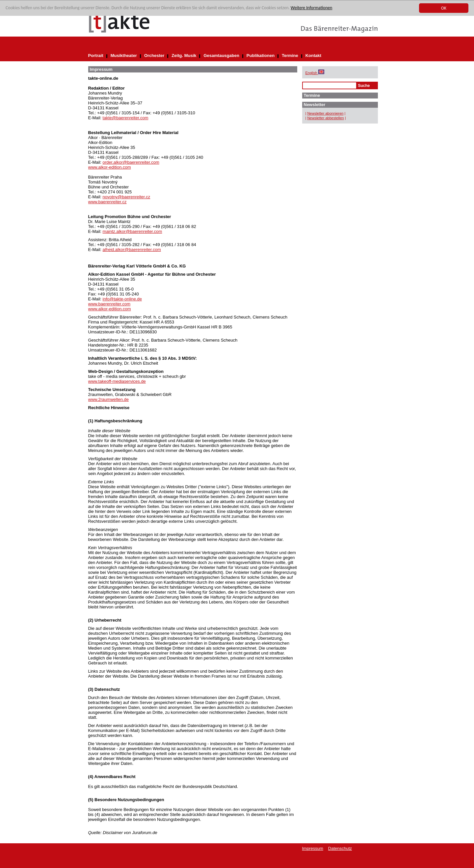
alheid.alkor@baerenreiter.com (132, 250)
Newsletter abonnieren (325, 113)
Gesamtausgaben (221, 56)
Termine (290, 56)
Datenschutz (340, 848)
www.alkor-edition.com (110, 167)
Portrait (96, 56)
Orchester (154, 56)
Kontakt (313, 56)
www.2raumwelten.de (109, 399)
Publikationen (261, 56)
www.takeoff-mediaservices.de (117, 381)
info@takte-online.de (122, 299)
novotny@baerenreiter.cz (127, 197)
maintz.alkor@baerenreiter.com (132, 231)
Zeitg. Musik (184, 56)
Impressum (313, 848)
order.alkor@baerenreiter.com (131, 162)
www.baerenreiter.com (109, 304)
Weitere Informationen (311, 8)
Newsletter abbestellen (325, 118)
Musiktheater (124, 56)
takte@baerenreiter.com (126, 118)
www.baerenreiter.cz (107, 202)
